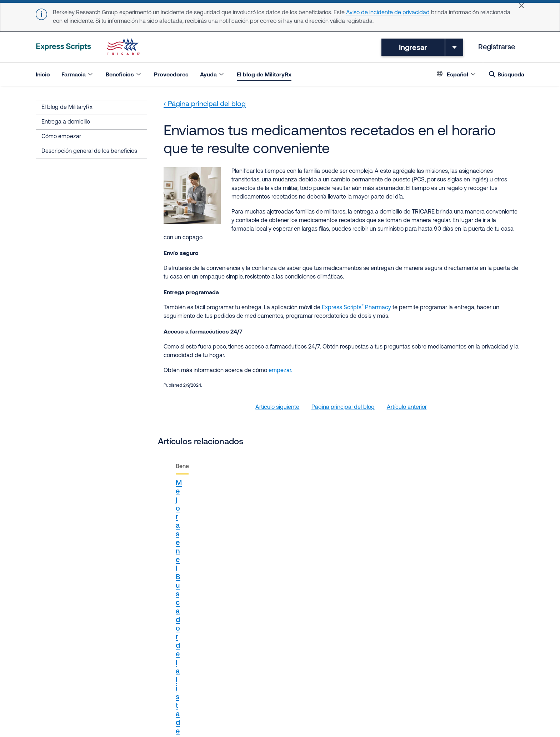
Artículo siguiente (277, 407)
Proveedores (171, 74)
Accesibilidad (134, 698)
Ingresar (413, 47)
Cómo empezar (61, 137)
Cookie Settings (350, 698)
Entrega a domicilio (66, 122)
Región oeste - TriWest (349, 664)
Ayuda (316, 698)
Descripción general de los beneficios (89, 151)
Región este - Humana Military (276, 664)
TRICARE (146, 664)
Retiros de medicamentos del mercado (370, 690)
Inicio (43, 74)
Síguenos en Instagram (65, 672)
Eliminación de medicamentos (464, 690)
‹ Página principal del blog (205, 104)
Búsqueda (511, 74)
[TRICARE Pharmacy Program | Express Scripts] (88, 47)
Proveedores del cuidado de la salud (82, 664)
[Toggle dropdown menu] (454, 47)
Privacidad (97, 690)
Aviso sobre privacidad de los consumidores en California (230, 698)
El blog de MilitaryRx (264, 74)
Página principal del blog (343, 407)
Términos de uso (57, 690)
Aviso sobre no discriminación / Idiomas (264, 690)
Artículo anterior (407, 407)
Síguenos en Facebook (455, 664)
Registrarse (497, 47)
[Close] (521, 6)
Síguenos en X (402, 664)
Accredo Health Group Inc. (197, 664)
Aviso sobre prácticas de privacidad (162, 690)
